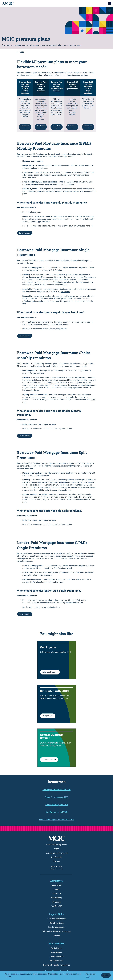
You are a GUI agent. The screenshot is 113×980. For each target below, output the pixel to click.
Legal (56, 849)
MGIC (22, 52)
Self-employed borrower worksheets (57, 931)
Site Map (57, 861)
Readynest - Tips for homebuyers (56, 965)
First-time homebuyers (56, 919)
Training (56, 935)
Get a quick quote (49, 672)
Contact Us (56, 893)
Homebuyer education (56, 927)
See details (25, 126)
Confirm (106, 975)
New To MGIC (57, 906)
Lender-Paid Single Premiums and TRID (56, 820)
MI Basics (56, 902)
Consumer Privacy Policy (56, 845)
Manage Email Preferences (57, 853)
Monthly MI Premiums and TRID (56, 790)
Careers (56, 889)
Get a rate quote (25, 233)
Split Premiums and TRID (56, 812)
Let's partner (47, 716)
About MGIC (56, 885)
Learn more (31, 177)
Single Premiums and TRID (56, 797)
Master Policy (57, 898)
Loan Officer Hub (57, 956)
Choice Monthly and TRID (57, 805)
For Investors (56, 952)
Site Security (56, 857)
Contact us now (48, 760)
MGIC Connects (57, 961)
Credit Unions (57, 948)
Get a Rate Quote (56, 923)
